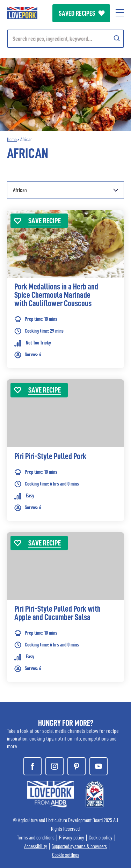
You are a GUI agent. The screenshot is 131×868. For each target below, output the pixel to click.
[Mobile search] (65, 39)
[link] (65, 300)
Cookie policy (101, 838)
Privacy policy (72, 838)
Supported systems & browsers (79, 847)
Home (12, 139)
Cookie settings (66, 855)
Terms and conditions (36, 838)
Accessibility (36, 847)
